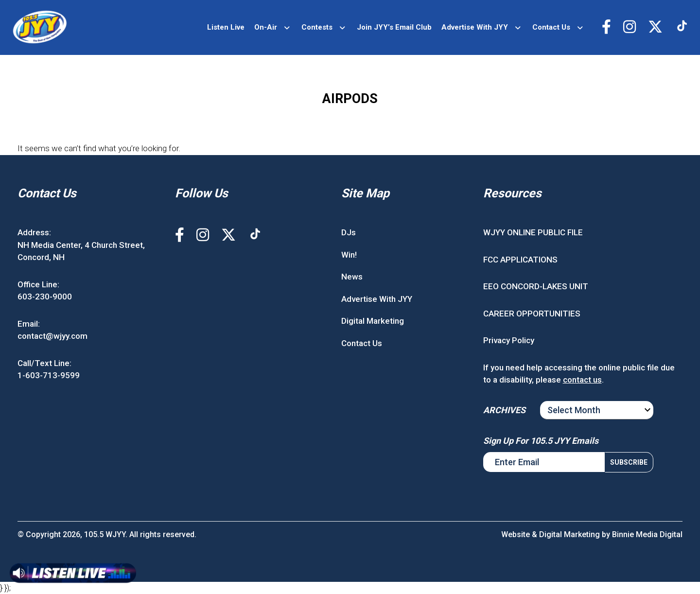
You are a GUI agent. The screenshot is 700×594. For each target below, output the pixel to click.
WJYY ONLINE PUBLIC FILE (533, 232)
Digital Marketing (373, 321)
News (352, 277)
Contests (317, 27)
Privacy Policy (509, 340)
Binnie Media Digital (647, 534)
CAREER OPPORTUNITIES (532, 314)
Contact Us (551, 27)
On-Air (266, 27)
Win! (349, 255)
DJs (349, 232)
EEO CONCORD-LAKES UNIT (536, 286)
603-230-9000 (45, 297)
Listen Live (226, 27)
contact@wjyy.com (52, 336)
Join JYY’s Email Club (394, 27)
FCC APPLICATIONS (520, 260)
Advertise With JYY (475, 27)
